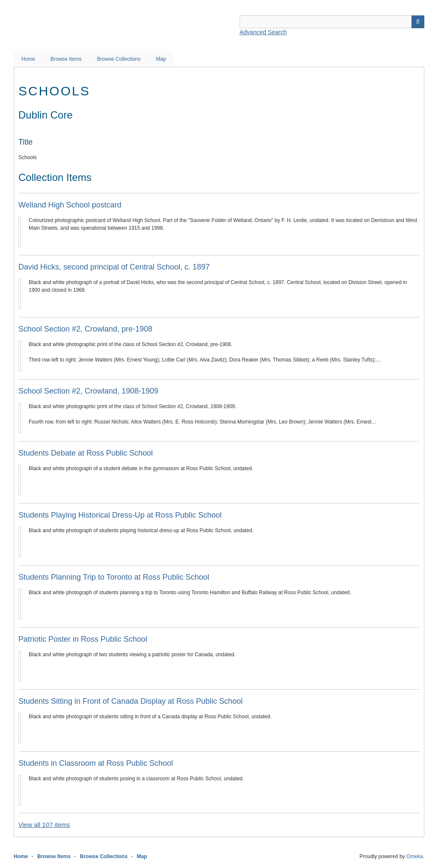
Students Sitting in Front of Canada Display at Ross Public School (130, 701)
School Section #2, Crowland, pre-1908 (85, 329)
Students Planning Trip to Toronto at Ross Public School (114, 577)
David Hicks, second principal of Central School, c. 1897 (114, 267)
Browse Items (66, 59)
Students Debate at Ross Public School (86, 453)
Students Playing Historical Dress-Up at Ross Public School (120, 515)
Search (418, 22)
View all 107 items (44, 825)
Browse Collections (119, 59)
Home (28, 59)
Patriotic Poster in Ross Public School (83, 639)
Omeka (415, 856)
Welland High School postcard (70, 205)
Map (161, 59)
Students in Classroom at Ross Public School (96, 763)
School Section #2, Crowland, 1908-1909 (88, 391)
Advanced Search (263, 32)
